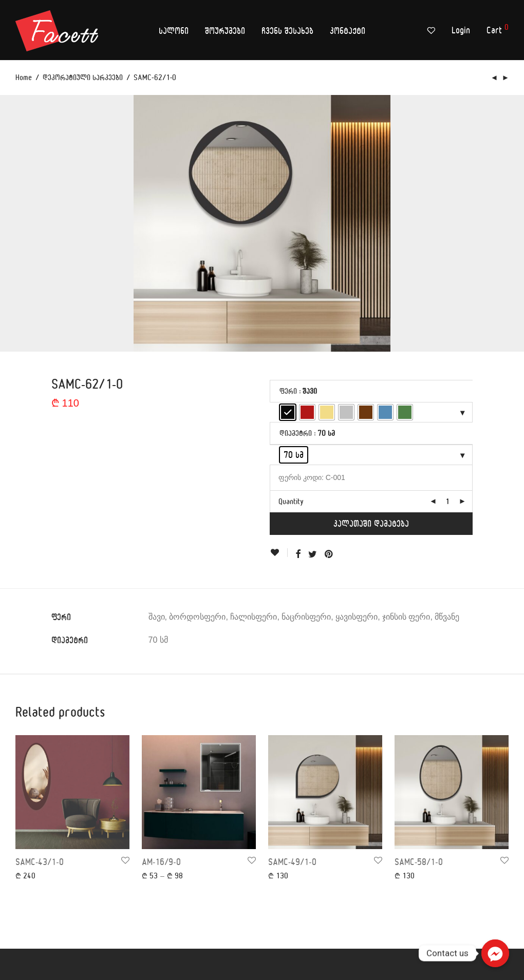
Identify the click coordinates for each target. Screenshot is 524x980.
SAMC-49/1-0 (292, 862)
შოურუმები (225, 31)
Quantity (291, 501)
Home (24, 77)
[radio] (288, 412)
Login (461, 30)
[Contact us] (495, 953)
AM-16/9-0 (161, 862)
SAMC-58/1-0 (419, 862)
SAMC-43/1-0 (40, 862)
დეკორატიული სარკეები (83, 77)
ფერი (288, 391)
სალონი (174, 31)
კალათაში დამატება (371, 523)
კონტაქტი (348, 31)
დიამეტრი (296, 433)
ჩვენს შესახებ (287, 31)
